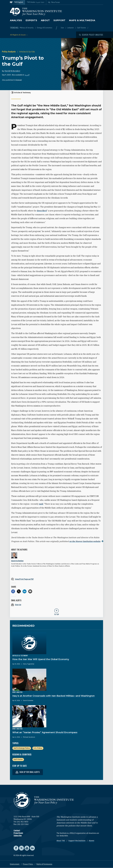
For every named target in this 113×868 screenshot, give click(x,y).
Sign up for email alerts (28, 772)
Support (59, 20)
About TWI (61, 841)
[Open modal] (91, 35)
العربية (27, 75)
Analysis (16, 20)
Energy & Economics (45, 28)
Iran (63, 28)
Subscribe (18, 836)
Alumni (91, 841)
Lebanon (71, 28)
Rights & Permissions (44, 864)
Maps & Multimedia (82, 20)
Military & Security (27, 28)
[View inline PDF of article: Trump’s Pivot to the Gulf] (56, 579)
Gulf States (82, 28)
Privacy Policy (28, 864)
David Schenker (12, 71)
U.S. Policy (38, 748)
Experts (31, 20)
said (41, 504)
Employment (15, 864)
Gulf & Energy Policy (22, 748)
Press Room (18, 833)
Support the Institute (77, 841)
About (45, 20)
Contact (17, 830)
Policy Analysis (9, 52)
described (42, 211)
